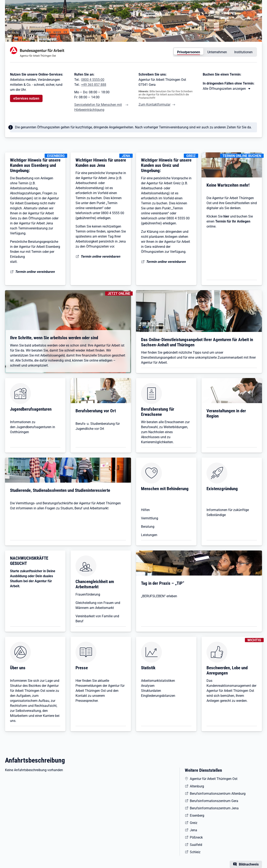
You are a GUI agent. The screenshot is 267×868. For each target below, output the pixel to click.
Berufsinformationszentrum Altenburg (218, 794)
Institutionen (243, 52)
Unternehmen (217, 52)
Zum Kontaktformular (154, 104)
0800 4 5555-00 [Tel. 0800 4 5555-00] (93, 80)
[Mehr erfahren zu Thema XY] (227, 89)
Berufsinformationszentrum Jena (214, 808)
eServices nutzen (26, 98)
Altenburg (197, 786)
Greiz (194, 823)
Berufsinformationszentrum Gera (214, 801)
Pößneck (196, 837)
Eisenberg (197, 815)
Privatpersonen (189, 52)
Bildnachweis (249, 864)
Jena (193, 830)
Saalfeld (196, 845)
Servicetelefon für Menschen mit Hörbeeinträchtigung (98, 107)
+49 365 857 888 (94, 85)
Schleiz (195, 852)
